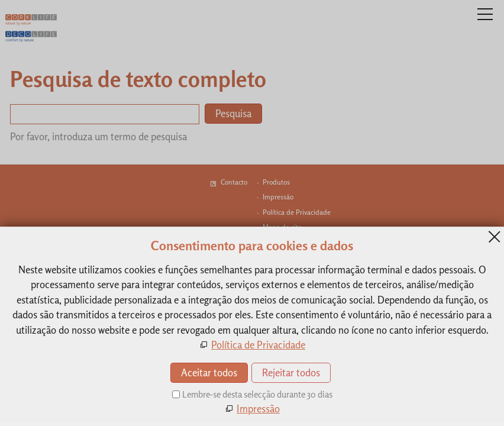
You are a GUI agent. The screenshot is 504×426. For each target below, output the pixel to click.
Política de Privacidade (258, 345)
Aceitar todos (209, 372)
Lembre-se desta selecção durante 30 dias (257, 394)
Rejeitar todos (291, 372)
